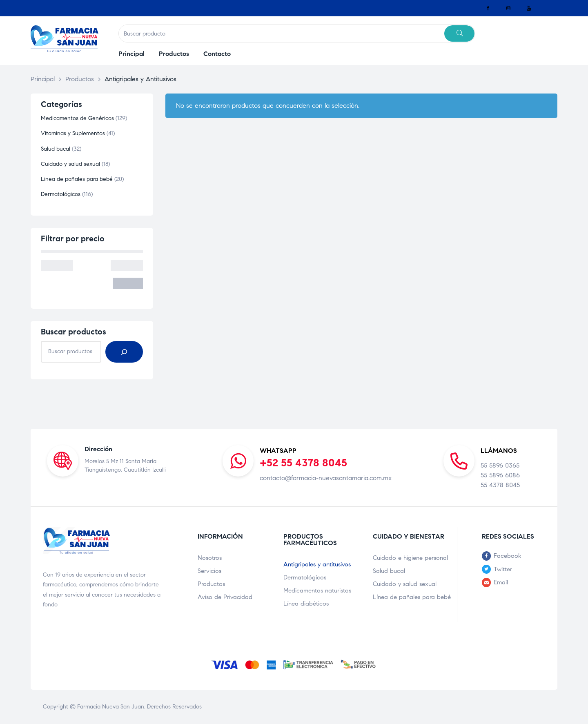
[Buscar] (124, 352)
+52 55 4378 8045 (303, 463)
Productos (211, 584)
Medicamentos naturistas (317, 590)
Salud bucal (389, 571)
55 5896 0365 (500, 465)
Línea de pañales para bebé (412, 597)
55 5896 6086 (500, 475)
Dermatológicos (305, 577)
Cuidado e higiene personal (410, 558)
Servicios (209, 571)
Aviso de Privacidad (225, 597)
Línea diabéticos (306, 604)
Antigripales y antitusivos (317, 564)
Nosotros (210, 558)
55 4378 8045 (500, 485)
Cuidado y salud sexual (405, 584)
